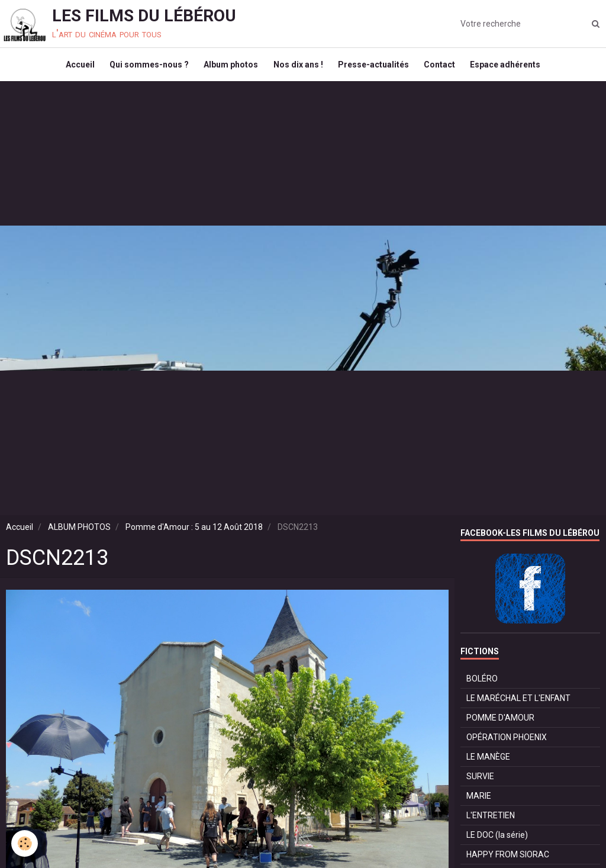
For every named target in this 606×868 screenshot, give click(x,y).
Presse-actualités (376, 69)
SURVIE (480, 785)
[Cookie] (25, 843)
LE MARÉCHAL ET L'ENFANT (518, 706)
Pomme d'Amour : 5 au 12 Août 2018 (194, 535)
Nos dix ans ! (298, 69)
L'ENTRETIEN (491, 824)
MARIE (479, 804)
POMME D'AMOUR (500, 726)
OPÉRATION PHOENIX (507, 745)
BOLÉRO (482, 687)
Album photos (228, 69)
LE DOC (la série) (497, 843)
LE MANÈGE (488, 765)
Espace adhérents (514, 69)
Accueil (72, 69)
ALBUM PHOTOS (79, 535)
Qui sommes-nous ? (144, 69)
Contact (445, 69)
